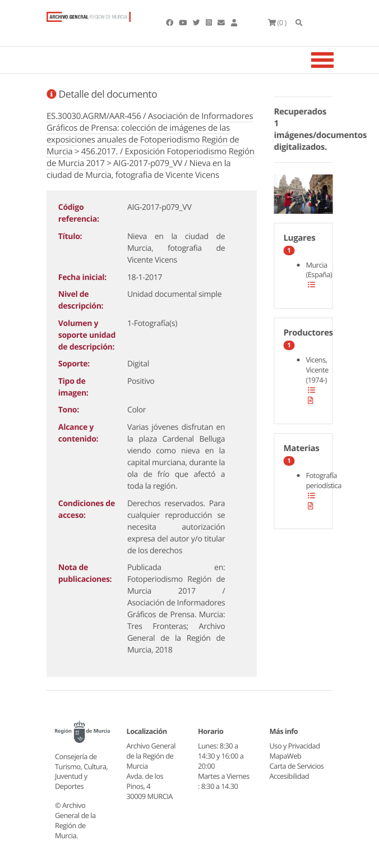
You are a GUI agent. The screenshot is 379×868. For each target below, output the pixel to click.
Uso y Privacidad (295, 746)
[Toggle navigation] (336, 60)
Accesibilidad (290, 776)
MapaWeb (286, 756)
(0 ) (277, 22)
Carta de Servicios (297, 766)
